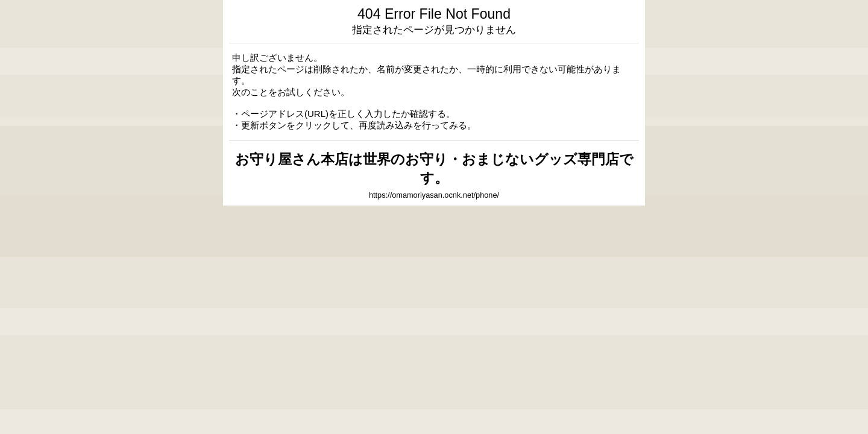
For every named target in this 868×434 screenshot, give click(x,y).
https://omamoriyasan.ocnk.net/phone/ (434, 195)
